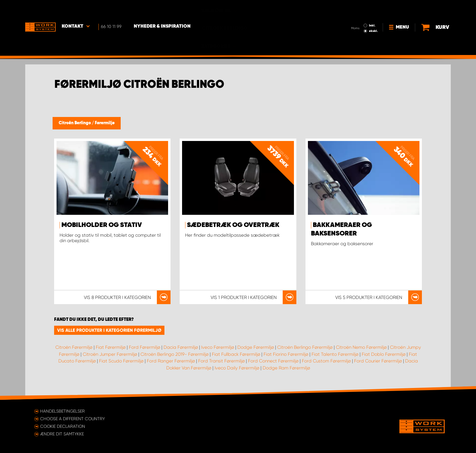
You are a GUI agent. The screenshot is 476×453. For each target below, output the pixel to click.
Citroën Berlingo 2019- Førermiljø (174, 354)
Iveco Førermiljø (218, 347)
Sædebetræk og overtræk (233, 225)
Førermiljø (105, 123)
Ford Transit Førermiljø (221, 361)
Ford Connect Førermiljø (273, 361)
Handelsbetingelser (62, 411)
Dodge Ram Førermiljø (286, 368)
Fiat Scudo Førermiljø (121, 361)
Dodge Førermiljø (256, 347)
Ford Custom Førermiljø (326, 361)
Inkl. (372, 9)
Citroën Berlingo (75, 123)
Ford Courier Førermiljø (378, 361)
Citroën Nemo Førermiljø (361, 347)
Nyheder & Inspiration (162, 9)
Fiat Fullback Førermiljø (236, 354)
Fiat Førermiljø (111, 347)
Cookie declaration (63, 426)
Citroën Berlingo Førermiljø (305, 347)
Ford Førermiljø (145, 347)
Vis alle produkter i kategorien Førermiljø (109, 330)
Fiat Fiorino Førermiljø (286, 354)
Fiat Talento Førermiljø (335, 354)
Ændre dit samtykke (62, 434)
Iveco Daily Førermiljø (237, 368)
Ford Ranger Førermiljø (171, 361)
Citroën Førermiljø (74, 347)
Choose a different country (72, 419)
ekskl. (373, 14)
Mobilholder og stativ (102, 225)
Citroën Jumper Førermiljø (110, 354)
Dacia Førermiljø (181, 347)
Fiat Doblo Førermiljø (384, 354)
